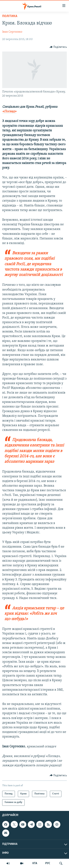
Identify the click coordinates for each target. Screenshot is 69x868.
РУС (48, 863)
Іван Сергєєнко (12, 32)
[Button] (58, 47)
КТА (35, 863)
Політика (10, 16)
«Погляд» (9, 111)
